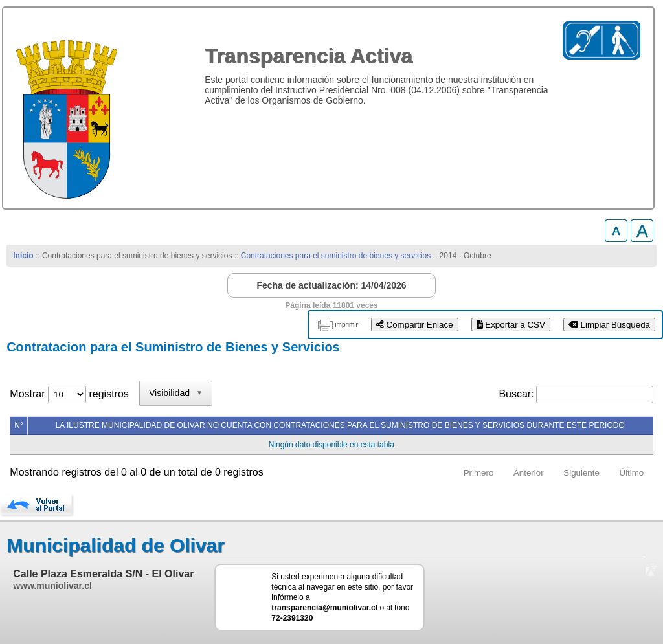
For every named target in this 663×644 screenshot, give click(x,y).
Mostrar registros (69, 394)
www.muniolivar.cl (52, 586)
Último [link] (632, 473)
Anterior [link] (529, 473)
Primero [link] (479, 473)
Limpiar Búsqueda (609, 325)
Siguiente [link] (581, 473)
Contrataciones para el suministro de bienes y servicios (336, 256)
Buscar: (516, 394)
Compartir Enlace (415, 325)
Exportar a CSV (511, 325)
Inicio (23, 256)
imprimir (346, 325)
